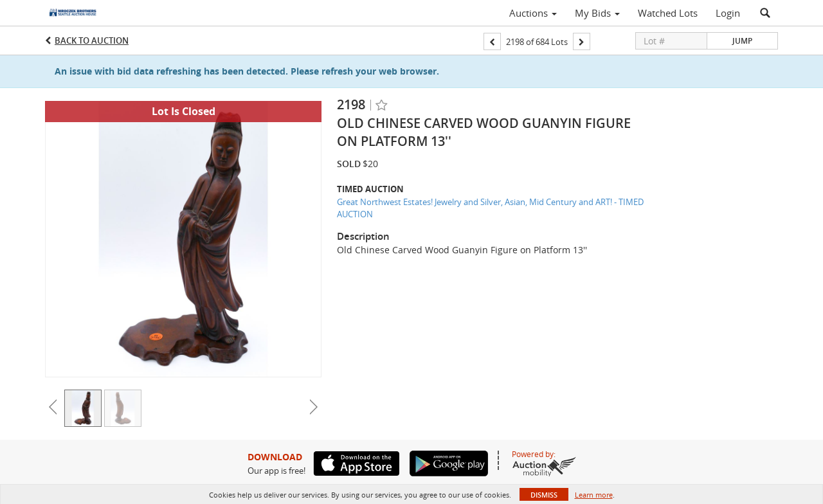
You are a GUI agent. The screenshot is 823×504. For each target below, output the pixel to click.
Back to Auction (92, 40)
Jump (742, 41)
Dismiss (544, 495)
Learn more (594, 495)
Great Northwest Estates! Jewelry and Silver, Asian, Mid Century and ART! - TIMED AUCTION (490, 208)
